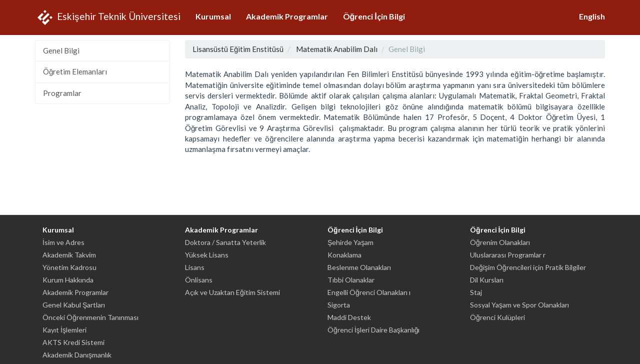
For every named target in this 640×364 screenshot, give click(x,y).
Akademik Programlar (287, 16)
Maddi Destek (349, 317)
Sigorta (339, 305)
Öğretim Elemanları (75, 71)
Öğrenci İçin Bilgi (374, 16)
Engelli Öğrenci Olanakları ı (369, 292)
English (592, 16)
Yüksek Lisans (207, 255)
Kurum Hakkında (68, 280)
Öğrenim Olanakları (500, 242)
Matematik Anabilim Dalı (337, 49)
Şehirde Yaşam (350, 242)
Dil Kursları (487, 280)
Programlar (62, 93)
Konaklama (344, 255)
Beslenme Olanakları (359, 267)
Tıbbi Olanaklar (351, 280)
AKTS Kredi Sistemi (73, 342)
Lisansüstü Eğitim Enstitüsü (238, 49)
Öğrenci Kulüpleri (497, 317)
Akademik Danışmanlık (77, 355)
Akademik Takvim (69, 255)
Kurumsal (213, 16)
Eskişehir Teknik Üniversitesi (108, 17)
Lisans (195, 267)
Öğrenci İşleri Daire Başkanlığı (373, 330)
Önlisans (199, 280)
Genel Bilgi (61, 50)
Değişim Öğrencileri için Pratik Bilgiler (528, 267)
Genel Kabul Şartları (74, 305)
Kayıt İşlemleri (64, 330)
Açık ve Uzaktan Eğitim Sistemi (232, 292)
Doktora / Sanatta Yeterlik (225, 242)
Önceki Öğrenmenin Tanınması (90, 317)
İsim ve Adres (63, 242)
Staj (476, 292)
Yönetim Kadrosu (69, 267)
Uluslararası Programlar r (508, 255)
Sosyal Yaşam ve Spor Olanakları (519, 305)
